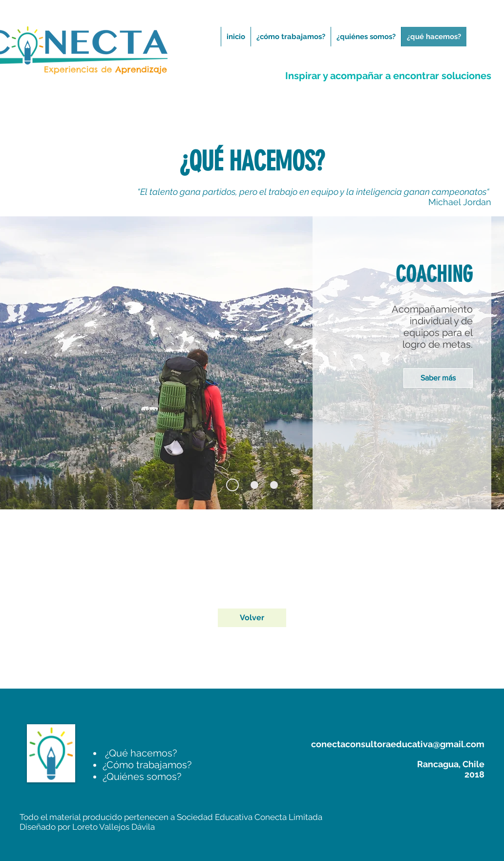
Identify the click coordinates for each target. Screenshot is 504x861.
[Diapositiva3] (274, 485)
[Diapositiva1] (232, 485)
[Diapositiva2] (254, 485)
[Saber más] (438, 378)
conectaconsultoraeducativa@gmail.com (398, 744)
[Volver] (252, 618)
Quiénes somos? (142, 777)
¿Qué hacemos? (140, 753)
